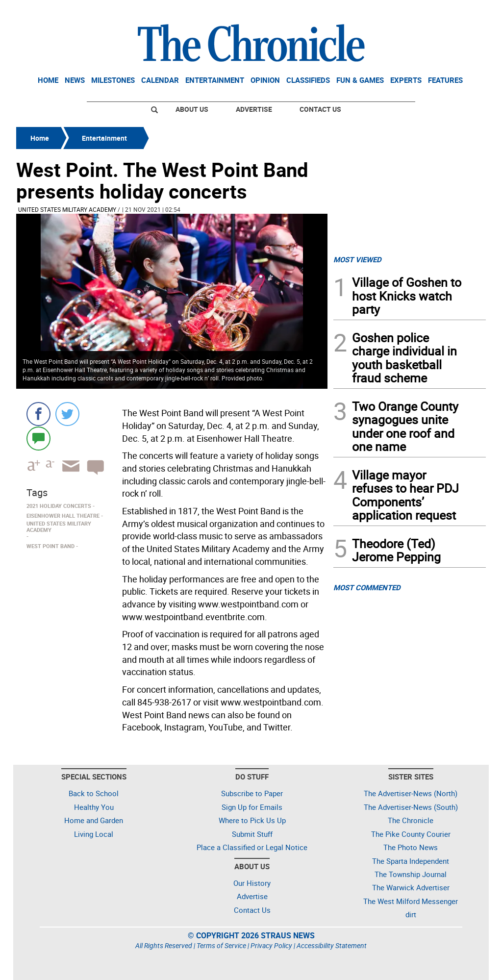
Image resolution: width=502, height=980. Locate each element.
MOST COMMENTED (367, 587)
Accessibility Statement (332, 945)
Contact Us (320, 109)
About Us (192, 109)
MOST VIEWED (357, 259)
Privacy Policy (271, 945)
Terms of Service (221, 945)
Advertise (254, 109)
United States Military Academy (67, 209)
